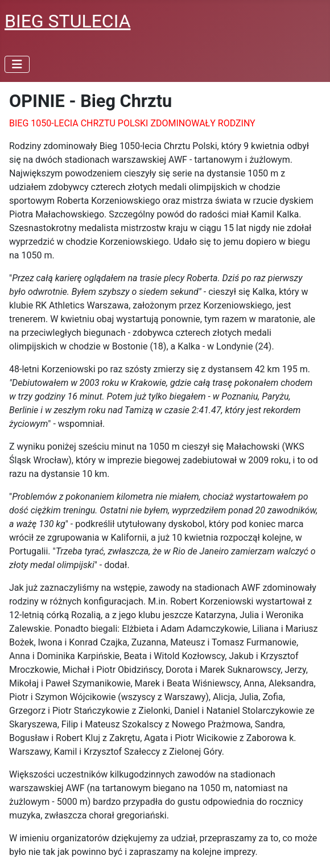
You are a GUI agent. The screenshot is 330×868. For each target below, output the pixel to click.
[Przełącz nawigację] (17, 64)
